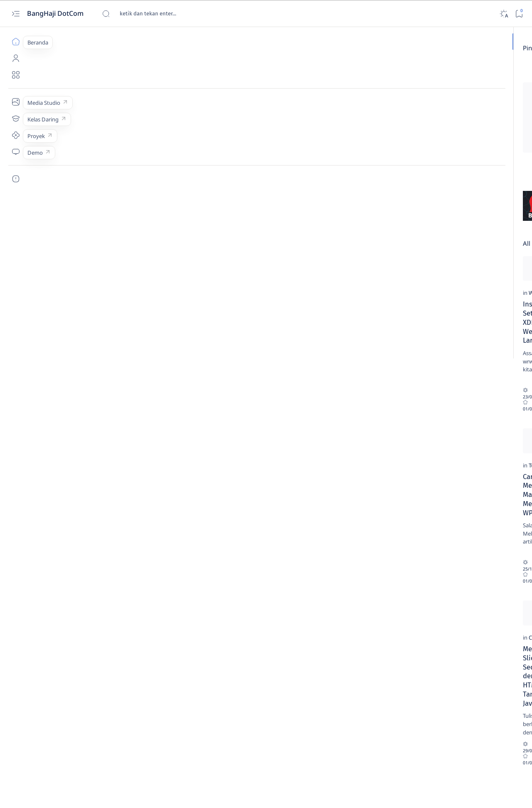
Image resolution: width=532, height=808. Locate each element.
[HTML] (435, 152)
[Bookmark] (519, 14)
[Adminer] (435, 69)
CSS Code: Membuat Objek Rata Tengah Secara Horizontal (208, 343)
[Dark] (504, 14)
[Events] (495, 131)
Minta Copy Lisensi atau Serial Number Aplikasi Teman (326, 343)
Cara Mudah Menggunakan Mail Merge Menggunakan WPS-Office (91, 500)
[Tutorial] (55, 484)
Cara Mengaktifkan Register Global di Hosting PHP (462, 496)
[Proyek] (16, 135)
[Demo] (16, 152)
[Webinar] (176, 641)
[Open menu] (16, 14)
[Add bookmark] (156, 69)
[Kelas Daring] (16, 119)
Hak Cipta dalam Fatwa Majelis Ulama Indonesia (326, 500)
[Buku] (495, 90)
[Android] (495, 69)
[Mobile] (495, 194)
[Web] (52, 327)
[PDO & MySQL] (435, 215)
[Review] (188, 73)
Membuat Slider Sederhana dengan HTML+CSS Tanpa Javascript (95, 657)
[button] (215, 750)
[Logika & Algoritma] (435, 194)
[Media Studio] (16, 102)
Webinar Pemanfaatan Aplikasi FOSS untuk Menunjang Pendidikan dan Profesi (215, 662)
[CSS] (170, 327)
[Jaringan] (495, 152)
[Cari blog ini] (164, 14)
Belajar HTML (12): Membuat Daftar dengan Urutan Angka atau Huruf (464, 655)
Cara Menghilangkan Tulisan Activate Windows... (249, 84)
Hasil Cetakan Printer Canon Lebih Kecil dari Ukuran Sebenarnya (463, 537)
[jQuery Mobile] (435, 173)
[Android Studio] (435, 90)
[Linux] (495, 173)
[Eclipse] (435, 131)
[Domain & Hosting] (495, 111)
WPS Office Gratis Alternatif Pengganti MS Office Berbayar (206, 500)
